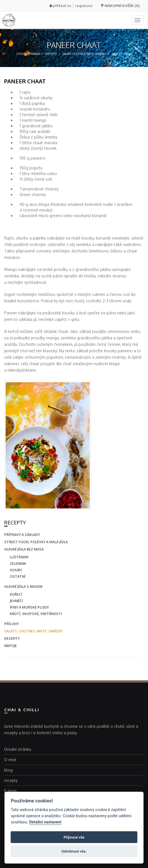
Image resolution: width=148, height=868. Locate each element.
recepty (51, 54)
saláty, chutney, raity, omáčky (84, 54)
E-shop (10, 791)
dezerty (12, 638)
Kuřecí (16, 594)
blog (8, 770)
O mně (10, 760)
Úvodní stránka (28, 54)
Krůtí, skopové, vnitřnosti (36, 614)
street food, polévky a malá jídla (36, 542)
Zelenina (18, 564)
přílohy (11, 624)
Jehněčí (16, 601)
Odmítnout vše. (74, 851)
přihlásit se (62, 6)
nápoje (11, 646)
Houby (16, 570)
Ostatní (18, 576)
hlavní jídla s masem (23, 587)
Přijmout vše (74, 837)
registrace (84, 6)
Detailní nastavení (45, 822)
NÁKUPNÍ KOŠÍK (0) (120, 6)
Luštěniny (19, 557)
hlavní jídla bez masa (24, 549)
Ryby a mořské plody (29, 607)
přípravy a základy (22, 535)
